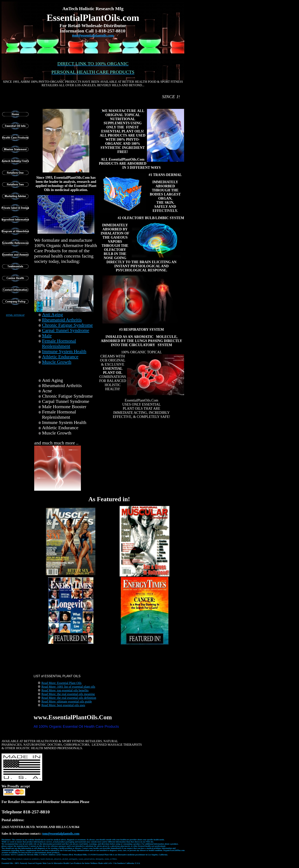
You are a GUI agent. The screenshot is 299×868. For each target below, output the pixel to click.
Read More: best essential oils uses (63, 705)
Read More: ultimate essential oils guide (67, 701)
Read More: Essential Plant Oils (61, 683)
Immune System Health (64, 351)
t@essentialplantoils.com (61, 834)
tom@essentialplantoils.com (93, 36)
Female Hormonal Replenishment (59, 343)
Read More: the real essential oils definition (69, 698)
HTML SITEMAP (15, 315)
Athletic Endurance (60, 357)
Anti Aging (52, 315)
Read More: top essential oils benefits (65, 690)
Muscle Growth (57, 362)
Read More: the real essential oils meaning (68, 694)
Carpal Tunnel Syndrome (66, 330)
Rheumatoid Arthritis (62, 320)
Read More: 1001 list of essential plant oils (68, 687)
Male (47, 336)
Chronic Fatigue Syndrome (67, 325)
